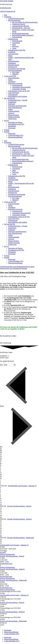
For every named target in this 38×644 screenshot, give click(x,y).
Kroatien (3, 553)
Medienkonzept (17, 41)
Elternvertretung (13, 115)
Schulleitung (12, 102)
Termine (7, 130)
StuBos (10, 109)
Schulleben (8, 17)
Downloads (12, 128)
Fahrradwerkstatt (14, 65)
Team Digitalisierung (15, 108)
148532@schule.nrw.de (8, 11)
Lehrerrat (11, 113)
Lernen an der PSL (10, 76)
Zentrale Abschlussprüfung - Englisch (19, 519)
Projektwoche (13, 67)
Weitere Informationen (7, 555)
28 (1, 536)
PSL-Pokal (16, 72)
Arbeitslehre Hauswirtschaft (21, 87)
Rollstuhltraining (14, 61)
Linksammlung (17, 37)
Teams (14, 48)
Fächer (10, 80)
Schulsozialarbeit (14, 111)
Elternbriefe (12, 126)
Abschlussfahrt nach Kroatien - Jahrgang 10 (22, 486)
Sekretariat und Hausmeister (17, 106)
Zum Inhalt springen (7, 1)
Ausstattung (16, 43)
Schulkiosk (12, 52)
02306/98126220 (5, 8)
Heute (2, 406)
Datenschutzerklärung (15, 137)
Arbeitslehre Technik (19, 89)
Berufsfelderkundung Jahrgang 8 (23, 35)
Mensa (10, 56)
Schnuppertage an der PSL (17, 50)
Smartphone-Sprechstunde (17, 69)
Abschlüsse (12, 82)
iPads (14, 45)
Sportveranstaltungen (15, 70)
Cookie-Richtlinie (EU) (16, 135)
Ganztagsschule (13, 54)
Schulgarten (12, 63)
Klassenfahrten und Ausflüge (18, 96)
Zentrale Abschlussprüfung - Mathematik (21, 538)
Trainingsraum (13, 95)
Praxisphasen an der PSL (16, 124)
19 (1, 518)
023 (4, 361)
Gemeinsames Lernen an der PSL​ (19, 91)
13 (1, 505)
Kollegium (12, 104)
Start (6, 15)
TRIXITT (15, 74)
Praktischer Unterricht (15, 83)
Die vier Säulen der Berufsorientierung (25, 22)
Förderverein (12, 119)
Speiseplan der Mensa (15, 122)
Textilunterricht (17, 85)
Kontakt (7, 132)
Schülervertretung (14, 117)
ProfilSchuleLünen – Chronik (18, 100)
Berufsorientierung (14, 20)
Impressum (12, 134)
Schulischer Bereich (19, 24)
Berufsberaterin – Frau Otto (21, 28)
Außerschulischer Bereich (21, 26)
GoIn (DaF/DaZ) (14, 93)
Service (6, 121)
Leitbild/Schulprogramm (16, 19)
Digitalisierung (13, 39)
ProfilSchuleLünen (6, 564)
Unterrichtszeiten (14, 78)
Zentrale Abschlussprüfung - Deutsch (19, 506)
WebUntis (15, 46)
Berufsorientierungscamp (20, 33)
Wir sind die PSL (10, 98)
